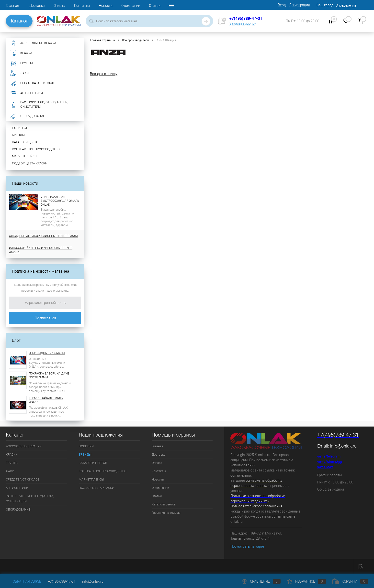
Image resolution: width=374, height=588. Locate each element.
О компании (131, 6)
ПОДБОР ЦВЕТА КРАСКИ (30, 163)
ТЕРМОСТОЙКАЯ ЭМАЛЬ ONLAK (46, 400)
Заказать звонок (243, 23)
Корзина (350, 581)
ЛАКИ (10, 471)
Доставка (37, 6)
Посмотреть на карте (247, 546)
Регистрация (300, 5)
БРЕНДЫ (18, 135)
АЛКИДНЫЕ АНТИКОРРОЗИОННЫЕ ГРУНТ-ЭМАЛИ (44, 236)
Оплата (59, 6)
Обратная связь (24, 581)
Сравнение (261, 581)
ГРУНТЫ (12, 463)
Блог (16, 340)
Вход (282, 5)
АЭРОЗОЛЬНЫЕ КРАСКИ (24, 446)
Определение (346, 5)
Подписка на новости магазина (41, 271)
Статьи (155, 6)
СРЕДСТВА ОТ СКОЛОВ (23, 479)
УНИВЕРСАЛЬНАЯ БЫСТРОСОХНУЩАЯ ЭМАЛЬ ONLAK (60, 201)
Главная (12, 6)
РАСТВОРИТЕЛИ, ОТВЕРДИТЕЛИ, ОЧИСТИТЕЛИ (30, 499)
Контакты (82, 6)
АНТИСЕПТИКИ (17, 488)
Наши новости (25, 183)
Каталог (19, 21)
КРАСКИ (12, 454)
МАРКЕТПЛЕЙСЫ (25, 156)
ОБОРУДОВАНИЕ (18, 509)
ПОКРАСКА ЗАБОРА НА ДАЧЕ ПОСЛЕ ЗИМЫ (49, 375)
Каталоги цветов (164, 504)
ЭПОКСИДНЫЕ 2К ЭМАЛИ (47, 353)
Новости (106, 6)
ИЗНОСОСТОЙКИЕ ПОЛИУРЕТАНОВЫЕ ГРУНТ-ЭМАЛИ (41, 250)
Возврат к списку (104, 74)
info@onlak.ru (343, 446)
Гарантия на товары (166, 513)
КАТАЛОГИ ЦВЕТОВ (26, 142)
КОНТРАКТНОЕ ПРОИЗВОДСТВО (36, 149)
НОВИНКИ (19, 128)
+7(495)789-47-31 (246, 18)
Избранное (306, 581)
